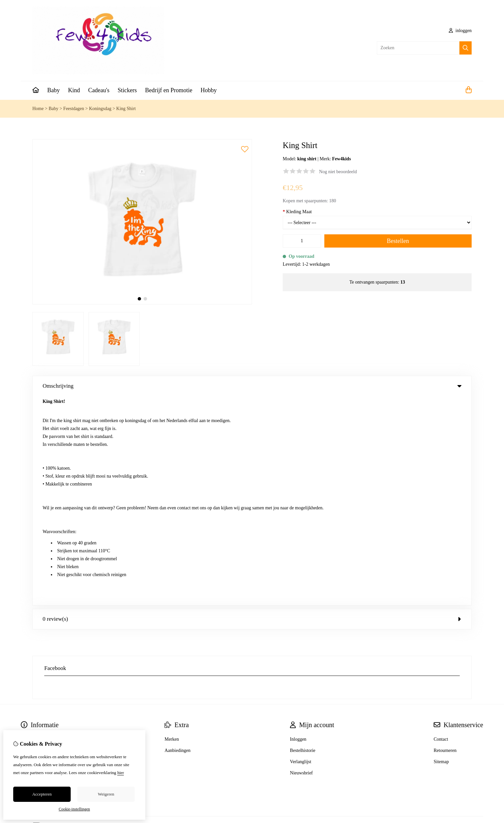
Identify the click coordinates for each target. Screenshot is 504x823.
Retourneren (445, 541)
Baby (54, 90)
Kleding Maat (297, 212)
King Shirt (126, 109)
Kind (74, 90)
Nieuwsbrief (301, 564)
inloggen (460, 31)
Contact (441, 530)
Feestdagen (74, 109)
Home (38, 109)
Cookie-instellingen (74, 809)
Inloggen (298, 530)
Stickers (127, 90)
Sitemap (441, 552)
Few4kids (342, 159)
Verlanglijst (301, 552)
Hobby (209, 90)
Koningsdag (100, 109)
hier (121, 773)
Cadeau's (99, 90)
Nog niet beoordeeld (338, 172)
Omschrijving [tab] (252, 386)
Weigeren (106, 794)
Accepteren (42, 794)
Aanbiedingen (178, 541)
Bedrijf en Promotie (169, 90)
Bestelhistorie (303, 541)
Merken (172, 530)
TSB (468, 618)
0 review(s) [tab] (252, 410)
